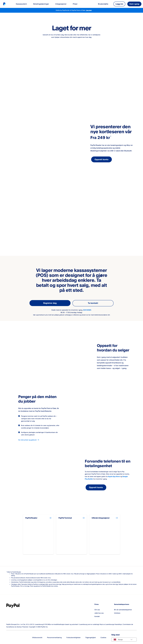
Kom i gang (134, 4)
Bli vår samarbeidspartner (123, 609)
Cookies (103, 637)
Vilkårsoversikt (37, 637)
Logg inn (119, 4)
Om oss (97, 609)
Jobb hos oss (99, 612)
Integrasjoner (61, 4)
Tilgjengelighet (91, 637)
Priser (75, 4)
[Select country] (124, 639)
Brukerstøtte (103, 4)
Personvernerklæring (54, 637)
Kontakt (97, 616)
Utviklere (117, 612)
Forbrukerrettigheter (73, 637)
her (60, 584)
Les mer (89, 10)
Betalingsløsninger (41, 4)
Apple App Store (114, 476)
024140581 (87, 310)
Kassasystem (21, 4)
